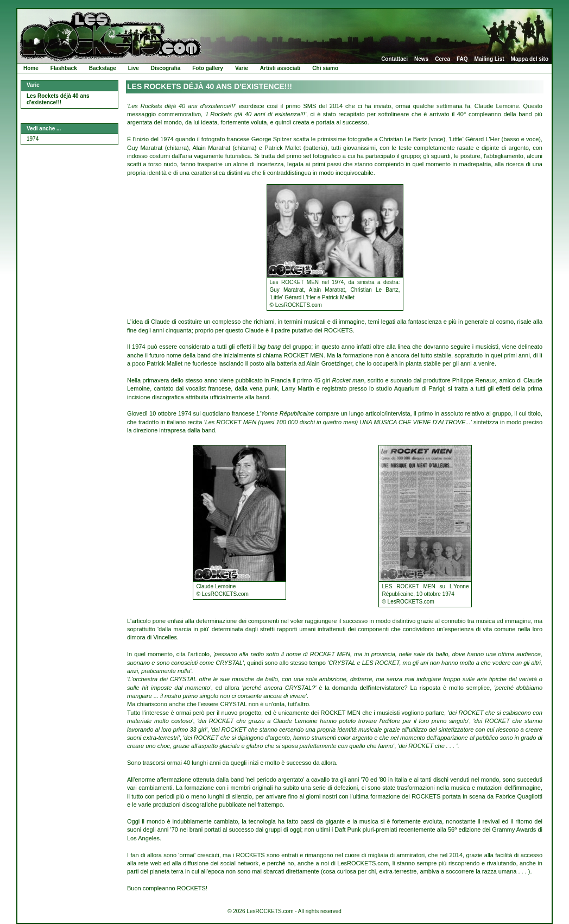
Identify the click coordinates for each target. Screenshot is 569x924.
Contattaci (394, 59)
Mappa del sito (530, 59)
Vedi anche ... (44, 128)
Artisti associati (280, 68)
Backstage (103, 68)
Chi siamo (325, 68)
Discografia (166, 68)
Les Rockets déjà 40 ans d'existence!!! (58, 99)
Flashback (64, 68)
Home (31, 68)
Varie (242, 68)
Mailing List (489, 59)
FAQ (462, 59)
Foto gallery (208, 68)
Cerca (442, 59)
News (421, 59)
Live (134, 68)
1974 (33, 139)
